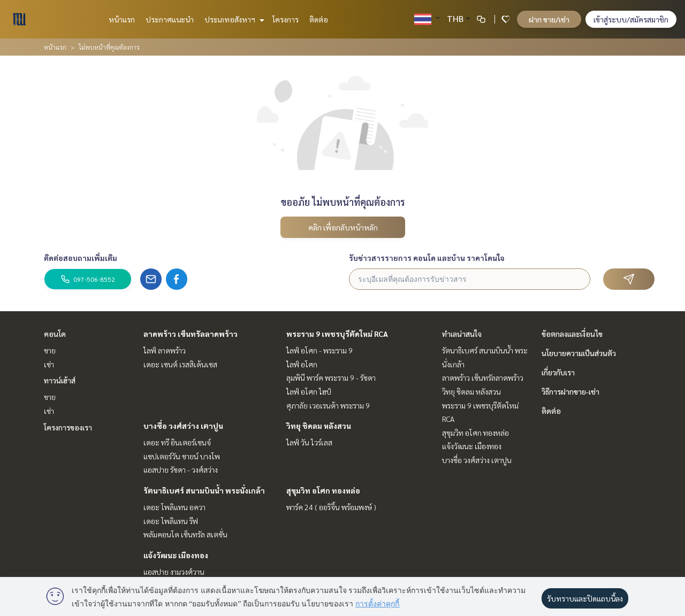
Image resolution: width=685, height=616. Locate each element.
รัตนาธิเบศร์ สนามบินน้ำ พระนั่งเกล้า (204, 490)
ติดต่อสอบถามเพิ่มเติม (81, 258)
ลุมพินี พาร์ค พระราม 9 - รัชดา (331, 378)
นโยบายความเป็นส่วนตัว (579, 353)
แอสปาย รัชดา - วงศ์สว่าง (181, 469)
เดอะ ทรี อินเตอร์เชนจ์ (177, 442)
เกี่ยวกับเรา (558, 372)
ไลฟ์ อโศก (302, 364)
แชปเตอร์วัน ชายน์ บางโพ (182, 456)
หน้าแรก (122, 19)
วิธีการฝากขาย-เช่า (570, 391)
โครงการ (286, 19)
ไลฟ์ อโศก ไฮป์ (309, 391)
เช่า (49, 364)
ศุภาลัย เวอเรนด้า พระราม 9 (328, 405)
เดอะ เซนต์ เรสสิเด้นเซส (180, 364)
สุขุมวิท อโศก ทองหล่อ (323, 490)
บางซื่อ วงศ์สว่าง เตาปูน (183, 426)
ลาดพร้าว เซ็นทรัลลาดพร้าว (191, 334)
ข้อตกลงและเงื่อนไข (572, 334)
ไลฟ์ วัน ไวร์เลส (309, 442)
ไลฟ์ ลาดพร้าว (165, 350)
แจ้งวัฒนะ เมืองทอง (176, 555)
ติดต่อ (319, 19)
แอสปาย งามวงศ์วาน (174, 572)
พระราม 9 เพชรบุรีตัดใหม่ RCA (337, 334)
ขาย (50, 350)
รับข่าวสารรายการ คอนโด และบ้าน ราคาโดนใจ (427, 258)
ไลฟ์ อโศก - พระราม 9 (319, 350)
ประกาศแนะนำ (170, 19)
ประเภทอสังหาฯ (233, 19)
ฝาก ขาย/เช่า (549, 19)
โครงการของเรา (68, 427)
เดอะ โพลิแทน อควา (174, 507)
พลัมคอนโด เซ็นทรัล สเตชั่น (185, 534)
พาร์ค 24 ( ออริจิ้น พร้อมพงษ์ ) (331, 507)
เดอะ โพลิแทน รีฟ (171, 521)
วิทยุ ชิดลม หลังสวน (319, 426)
